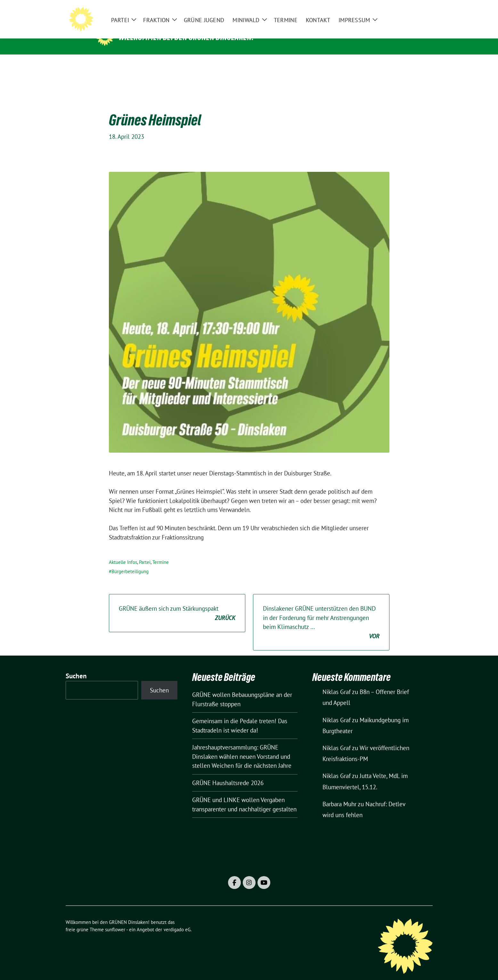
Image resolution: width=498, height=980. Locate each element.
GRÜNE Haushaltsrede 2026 (228, 773)
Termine (161, 552)
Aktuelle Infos (123, 552)
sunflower (115, 920)
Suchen (76, 666)
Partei (145, 552)
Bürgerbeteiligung (130, 561)
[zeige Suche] (421, 10)
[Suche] (412, 10)
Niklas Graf (337, 682)
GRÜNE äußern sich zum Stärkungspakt (177, 603)
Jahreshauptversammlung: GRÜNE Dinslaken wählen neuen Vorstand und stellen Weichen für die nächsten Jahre (242, 746)
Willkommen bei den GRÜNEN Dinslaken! (186, 37)
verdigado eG (177, 920)
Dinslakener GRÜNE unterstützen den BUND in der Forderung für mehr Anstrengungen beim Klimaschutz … (321, 613)
